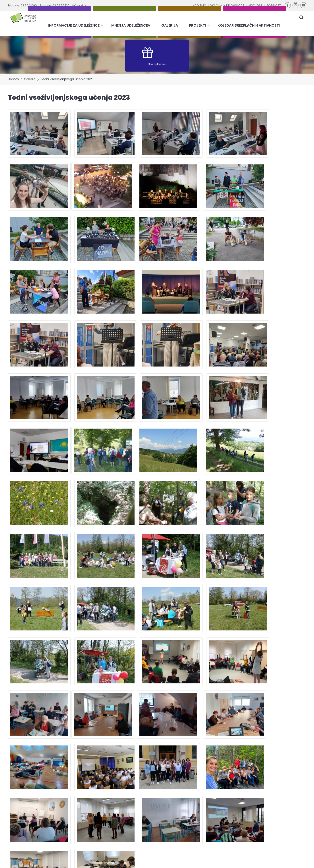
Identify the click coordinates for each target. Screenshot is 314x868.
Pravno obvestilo (161, 861)
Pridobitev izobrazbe (89, 805)
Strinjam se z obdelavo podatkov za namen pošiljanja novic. (270, 824)
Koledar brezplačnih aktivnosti (144, 823)
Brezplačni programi (89, 818)
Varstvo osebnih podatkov (233, 861)
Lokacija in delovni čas (186, 810)
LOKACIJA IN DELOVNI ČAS (226, 5)
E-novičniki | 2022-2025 (91, 823)
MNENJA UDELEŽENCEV (131, 25)
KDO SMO (199, 5)
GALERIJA (170, 25)
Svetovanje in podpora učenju (96, 814)
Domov (13, 79)
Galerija (30, 79)
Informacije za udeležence (141, 805)
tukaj (259, 840)
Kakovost (177, 814)
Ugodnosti (177, 818)
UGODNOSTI (273, 5)
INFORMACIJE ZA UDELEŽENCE (74, 25)
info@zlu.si (80, 5)
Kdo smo (176, 805)
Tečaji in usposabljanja (91, 810)
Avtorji (258, 861)
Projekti (127, 818)
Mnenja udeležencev (137, 810)
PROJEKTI (197, 25)
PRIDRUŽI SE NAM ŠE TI (157, 709)
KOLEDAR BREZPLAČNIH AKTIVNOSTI (249, 25)
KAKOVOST (254, 5)
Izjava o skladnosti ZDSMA (193, 861)
